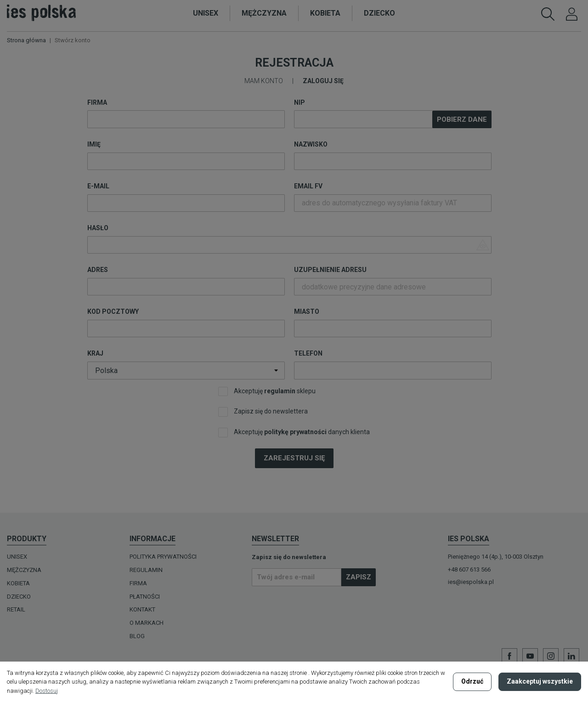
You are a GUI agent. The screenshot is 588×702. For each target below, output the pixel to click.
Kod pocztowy (113, 311)
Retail (16, 609)
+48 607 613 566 (469, 569)
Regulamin (146, 570)
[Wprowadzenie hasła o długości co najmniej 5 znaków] (289, 245)
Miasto (307, 311)
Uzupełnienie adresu (330, 270)
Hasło (98, 228)
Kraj (95, 353)
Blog (137, 636)
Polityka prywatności (163, 557)
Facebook (509, 656)
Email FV (308, 186)
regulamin (280, 391)
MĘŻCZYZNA (24, 570)
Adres (98, 270)
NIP (300, 102)
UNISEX (17, 557)
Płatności (145, 597)
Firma (97, 102)
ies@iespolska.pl (471, 582)
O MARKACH (147, 623)
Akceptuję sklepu (267, 392)
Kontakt (142, 609)
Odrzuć (472, 681)
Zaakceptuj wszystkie (540, 681)
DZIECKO (19, 597)
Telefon (308, 353)
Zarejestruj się (294, 458)
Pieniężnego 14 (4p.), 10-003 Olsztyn (496, 557)
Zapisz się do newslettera (263, 412)
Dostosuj (47, 691)
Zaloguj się (323, 81)
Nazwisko (311, 144)
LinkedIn (571, 656)
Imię (94, 144)
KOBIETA (18, 583)
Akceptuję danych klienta (294, 433)
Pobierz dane (462, 119)
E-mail (98, 186)
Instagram (551, 656)
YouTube (530, 656)
